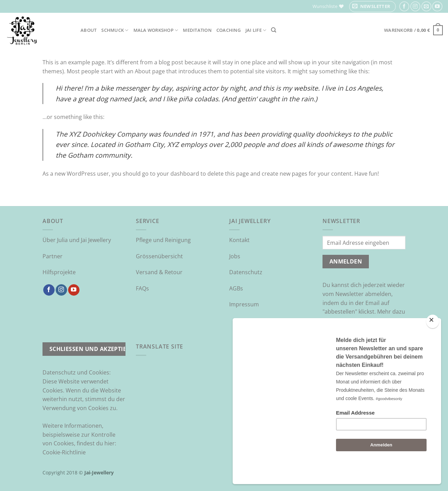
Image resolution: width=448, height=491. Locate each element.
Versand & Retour (159, 272)
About (88, 30)
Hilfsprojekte (59, 272)
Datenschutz (246, 272)
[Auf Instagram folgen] (415, 6)
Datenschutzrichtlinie (351, 329)
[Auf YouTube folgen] (437, 6)
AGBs (236, 288)
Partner (53, 256)
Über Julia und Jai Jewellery (77, 240)
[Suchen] (274, 30)
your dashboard (178, 174)
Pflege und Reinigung (163, 240)
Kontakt (239, 240)
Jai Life (256, 30)
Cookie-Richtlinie (64, 452)
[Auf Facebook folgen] (404, 6)
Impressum (244, 304)
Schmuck (115, 30)
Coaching (228, 30)
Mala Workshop (156, 30)
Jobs (235, 256)
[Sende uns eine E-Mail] (426, 6)
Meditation (197, 30)
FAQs (142, 288)
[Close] (433, 340)
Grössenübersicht (159, 256)
